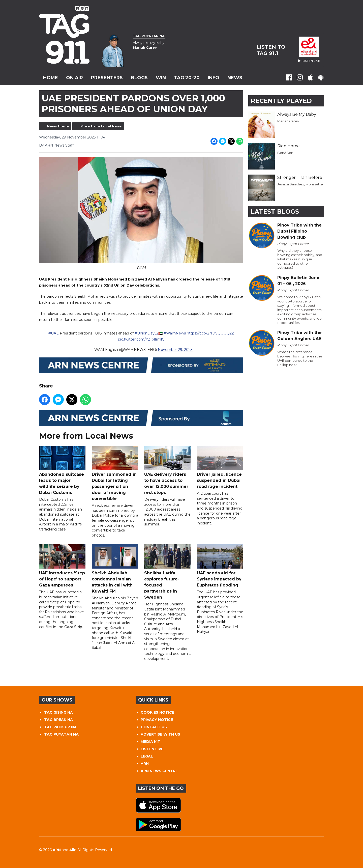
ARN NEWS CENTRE (159, 771)
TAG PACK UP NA (60, 727)
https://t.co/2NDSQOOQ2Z (210, 333)
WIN (161, 78)
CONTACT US (154, 727)
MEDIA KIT (150, 742)
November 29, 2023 (175, 350)
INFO (214, 78)
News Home (58, 126)
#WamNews (175, 333)
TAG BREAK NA (58, 720)
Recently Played (281, 101)
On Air (74, 78)
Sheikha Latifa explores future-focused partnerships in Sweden (167, 572)
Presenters (107, 78)
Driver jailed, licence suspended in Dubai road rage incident (220, 468)
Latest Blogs (275, 212)
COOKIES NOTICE (157, 712)
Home (51, 78)
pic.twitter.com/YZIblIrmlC (141, 340)
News (235, 78)
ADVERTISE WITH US (160, 734)
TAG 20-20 (187, 78)
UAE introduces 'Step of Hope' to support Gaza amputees (62, 566)
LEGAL (147, 756)
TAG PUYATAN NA (61, 734)
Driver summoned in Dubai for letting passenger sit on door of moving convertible (115, 474)
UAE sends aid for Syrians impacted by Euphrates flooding (220, 566)
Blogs (139, 78)
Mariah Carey (288, 121)
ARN (145, 764)
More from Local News (101, 126)
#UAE (54, 333)
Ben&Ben (285, 153)
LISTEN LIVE (152, 749)
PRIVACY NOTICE (157, 720)
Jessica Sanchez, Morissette (300, 184)
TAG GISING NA (58, 712)
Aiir (72, 850)
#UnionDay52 (146, 333)
